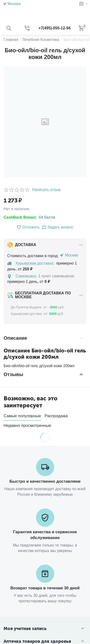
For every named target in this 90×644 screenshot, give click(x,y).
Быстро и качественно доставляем (45, 481)
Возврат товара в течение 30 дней (45, 588)
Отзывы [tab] (44, 374)
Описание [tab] (44, 338)
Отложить (28, 227)
